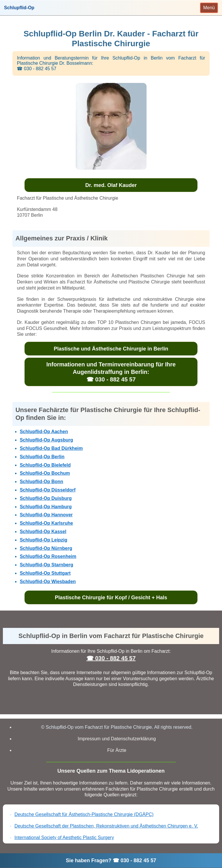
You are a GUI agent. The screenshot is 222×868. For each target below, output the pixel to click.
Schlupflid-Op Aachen (44, 432)
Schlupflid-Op (19, 8)
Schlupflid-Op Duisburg (46, 498)
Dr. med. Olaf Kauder (111, 185)
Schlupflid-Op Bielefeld (45, 465)
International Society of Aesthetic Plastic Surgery (64, 838)
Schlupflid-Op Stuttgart (45, 573)
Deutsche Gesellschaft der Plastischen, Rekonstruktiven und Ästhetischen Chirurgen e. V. (106, 826)
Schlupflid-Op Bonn (41, 482)
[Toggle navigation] (209, 8)
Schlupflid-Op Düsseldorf (48, 490)
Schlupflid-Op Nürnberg (46, 548)
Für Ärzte (117, 750)
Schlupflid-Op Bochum (45, 473)
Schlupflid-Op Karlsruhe (46, 523)
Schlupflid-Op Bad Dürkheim (51, 448)
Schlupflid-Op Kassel (43, 532)
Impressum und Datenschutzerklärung (117, 739)
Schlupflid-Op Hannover (46, 515)
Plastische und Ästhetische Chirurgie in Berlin (111, 349)
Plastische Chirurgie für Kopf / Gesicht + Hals (111, 598)
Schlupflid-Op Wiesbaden (48, 582)
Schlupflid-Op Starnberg (46, 565)
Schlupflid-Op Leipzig (43, 540)
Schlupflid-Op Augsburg (46, 440)
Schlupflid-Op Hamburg (46, 507)
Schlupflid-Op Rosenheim (48, 556)
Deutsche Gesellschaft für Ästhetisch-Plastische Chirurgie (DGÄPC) (84, 814)
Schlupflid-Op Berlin (42, 457)
